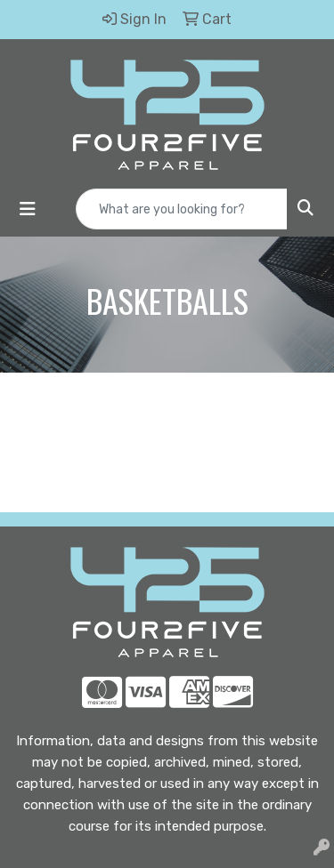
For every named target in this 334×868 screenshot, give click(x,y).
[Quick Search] (182, 209)
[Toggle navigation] (28, 209)
